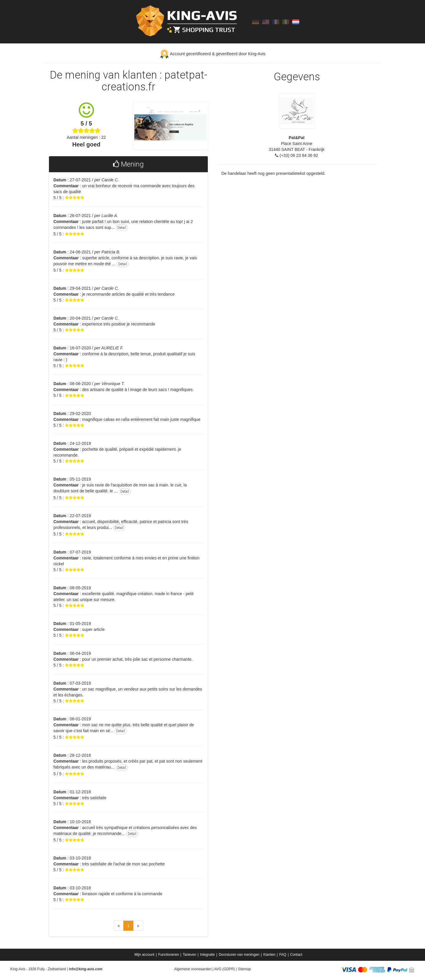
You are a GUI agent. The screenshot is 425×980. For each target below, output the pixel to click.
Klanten (269, 955)
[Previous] (119, 926)
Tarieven (189, 955)
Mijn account (144, 955)
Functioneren (169, 955)
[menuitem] (145, 955)
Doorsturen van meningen (239, 955)
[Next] (138, 926)
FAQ (283, 955)
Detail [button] (122, 228)
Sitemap (244, 969)
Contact (296, 955)
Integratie (207, 955)
